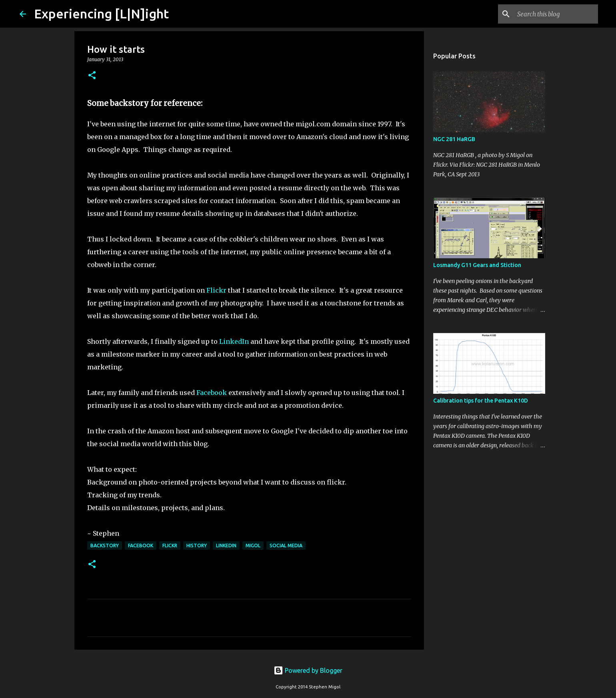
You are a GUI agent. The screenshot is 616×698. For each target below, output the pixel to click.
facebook (141, 545)
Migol (253, 545)
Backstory (105, 545)
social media (286, 545)
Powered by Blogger (308, 670)
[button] (92, 76)
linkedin (226, 545)
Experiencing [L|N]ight (101, 14)
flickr (170, 545)
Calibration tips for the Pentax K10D (481, 401)
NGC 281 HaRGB (454, 139)
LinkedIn (235, 341)
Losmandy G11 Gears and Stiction (477, 265)
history (197, 545)
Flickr (216, 290)
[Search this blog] (556, 14)
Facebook (212, 393)
